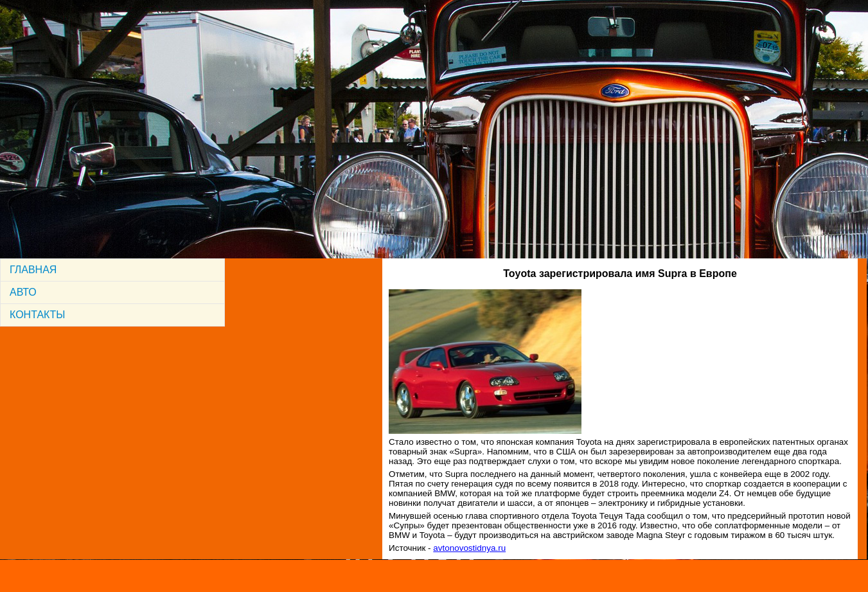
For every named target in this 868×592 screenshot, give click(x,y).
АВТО (23, 292)
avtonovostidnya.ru (469, 548)
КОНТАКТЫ (37, 315)
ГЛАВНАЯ (33, 270)
